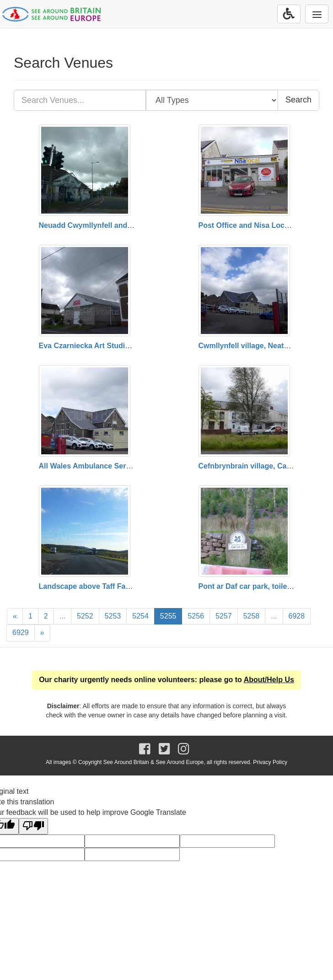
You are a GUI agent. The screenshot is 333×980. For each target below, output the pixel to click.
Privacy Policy (270, 762)
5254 (140, 616)
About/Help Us (269, 680)
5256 (196, 616)
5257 (224, 616)
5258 (252, 616)
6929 (21, 633)
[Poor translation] (33, 827)
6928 (297, 616)
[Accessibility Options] (289, 14)
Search (298, 100)
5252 (85, 616)
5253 (113, 616)
